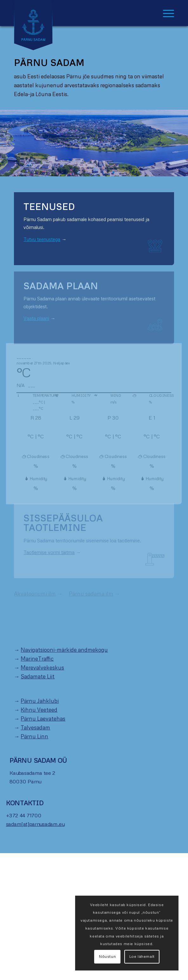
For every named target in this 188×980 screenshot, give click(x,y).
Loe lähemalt (142, 956)
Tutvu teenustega (42, 239)
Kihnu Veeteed (39, 710)
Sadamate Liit (38, 676)
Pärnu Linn (34, 736)
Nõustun (107, 956)
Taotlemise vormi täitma (49, 552)
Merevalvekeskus (42, 667)
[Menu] (165, 13)
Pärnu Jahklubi (40, 701)
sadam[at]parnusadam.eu (35, 824)
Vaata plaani (36, 318)
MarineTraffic (37, 659)
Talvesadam (35, 727)
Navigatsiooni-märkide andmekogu (64, 650)
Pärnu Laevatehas (43, 719)
